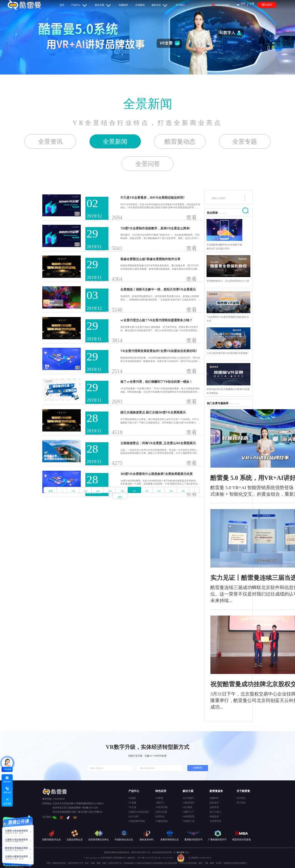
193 (86, 491)
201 (183, 491)
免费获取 (198, 768)
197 (134, 491)
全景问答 (148, 164)
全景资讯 (50, 142)
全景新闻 (148, 104)
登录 (243, 3)
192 (73, 491)
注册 (252, 3)
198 (147, 491)
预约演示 (267, 5)
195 (110, 491)
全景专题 (245, 142)
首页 (51, 491)
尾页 (120, 497)
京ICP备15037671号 (146, 858)
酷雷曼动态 (180, 142)
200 (171, 491)
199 (159, 491)
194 (98, 491)
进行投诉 (180, 852)
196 (122, 491)
